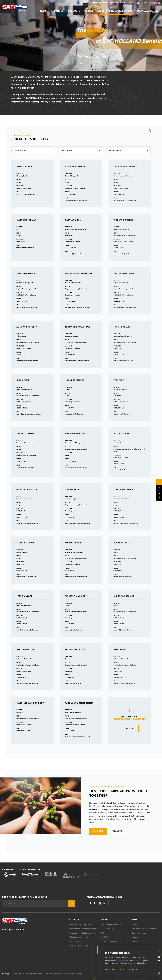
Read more (118, 831)
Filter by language (115, 150)
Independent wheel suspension (82, 933)
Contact (114, 3)
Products (74, 11)
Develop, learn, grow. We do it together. (118, 793)
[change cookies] (116, 970)
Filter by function (20, 150)
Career (130, 3)
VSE (102, 933)
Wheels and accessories (79, 937)
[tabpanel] (81, 36)
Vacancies (98, 831)
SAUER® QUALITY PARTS (111, 941)
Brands (89, 11)
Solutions (57, 11)
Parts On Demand (100, 3)
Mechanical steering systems (81, 925)
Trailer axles (74, 941)
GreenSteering (107, 929)
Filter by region (67, 150)
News (123, 3)
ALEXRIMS (105, 937)
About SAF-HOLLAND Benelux (115, 11)
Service (86, 3)
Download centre (147, 11)
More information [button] (139, 963)
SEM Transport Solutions (111, 925)
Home (43, 11)
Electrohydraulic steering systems (83, 929)
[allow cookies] (135, 970)
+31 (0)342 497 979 (13, 929)
